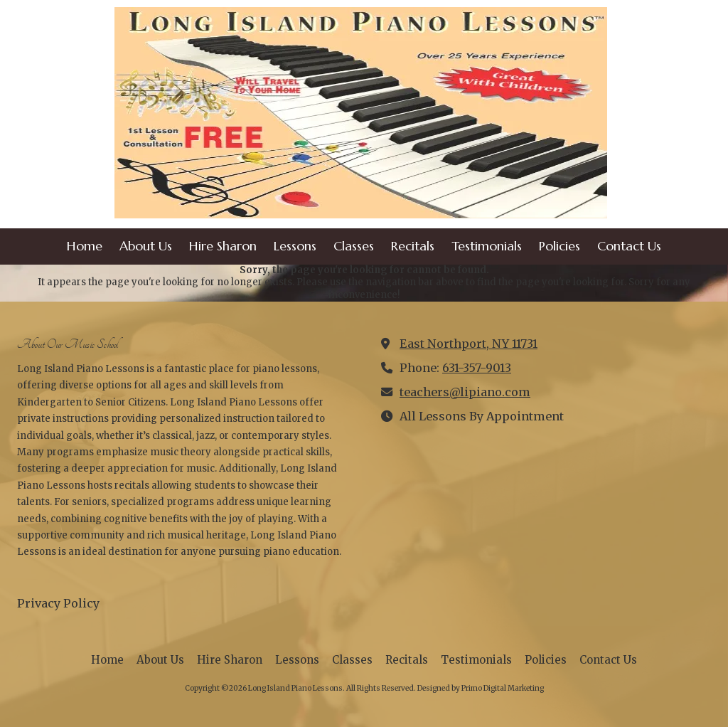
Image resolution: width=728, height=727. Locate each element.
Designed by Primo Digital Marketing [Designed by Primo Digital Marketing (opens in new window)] (481, 688)
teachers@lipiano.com (465, 392)
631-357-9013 (477, 368)
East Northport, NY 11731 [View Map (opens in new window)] (469, 344)
